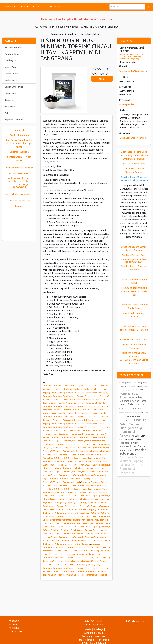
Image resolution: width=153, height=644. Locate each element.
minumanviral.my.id (94, 624)
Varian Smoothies (14, 87)
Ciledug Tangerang (19, 135)
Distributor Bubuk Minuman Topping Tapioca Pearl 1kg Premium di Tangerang (131, 465)
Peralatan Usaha (13, 47)
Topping (9, 100)
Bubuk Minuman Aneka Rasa (134, 340)
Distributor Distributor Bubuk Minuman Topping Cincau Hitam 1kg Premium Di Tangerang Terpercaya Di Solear (76, 547)
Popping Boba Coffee (139, 386)
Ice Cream (10, 107)
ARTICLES (38, 7)
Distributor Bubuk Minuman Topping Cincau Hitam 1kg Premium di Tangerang (134, 417)
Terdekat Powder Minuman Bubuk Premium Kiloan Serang (133, 446)
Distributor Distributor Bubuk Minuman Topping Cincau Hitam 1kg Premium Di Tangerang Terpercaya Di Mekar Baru (75, 485)
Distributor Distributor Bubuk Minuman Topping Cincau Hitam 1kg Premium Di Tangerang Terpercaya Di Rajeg (76, 527)
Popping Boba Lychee (126, 390)
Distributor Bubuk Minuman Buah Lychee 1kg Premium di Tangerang (133, 428)
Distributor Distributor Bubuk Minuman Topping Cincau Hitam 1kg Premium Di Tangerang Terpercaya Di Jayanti (76, 444)
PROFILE (24, 7)
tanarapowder (127, 104)
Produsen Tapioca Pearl (134, 255)
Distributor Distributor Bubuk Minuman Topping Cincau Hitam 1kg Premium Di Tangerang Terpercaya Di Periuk (76, 516)
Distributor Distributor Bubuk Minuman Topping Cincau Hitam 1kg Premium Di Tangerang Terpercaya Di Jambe (75, 434)
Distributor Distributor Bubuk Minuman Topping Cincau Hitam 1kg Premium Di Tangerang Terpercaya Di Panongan (76, 506)
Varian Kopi (11, 80)
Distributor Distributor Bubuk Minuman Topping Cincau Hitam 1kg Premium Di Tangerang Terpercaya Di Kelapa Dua (76, 454)
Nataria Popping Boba (134, 164)
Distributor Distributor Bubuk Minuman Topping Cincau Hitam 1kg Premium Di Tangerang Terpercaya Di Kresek (76, 465)
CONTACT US (54, 7)
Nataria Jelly (19, 130)
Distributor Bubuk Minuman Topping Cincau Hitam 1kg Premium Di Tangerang (131, 57)
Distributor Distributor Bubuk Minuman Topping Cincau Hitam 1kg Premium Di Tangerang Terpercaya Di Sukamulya (76, 558)
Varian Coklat (12, 74)
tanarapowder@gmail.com (133, 71)
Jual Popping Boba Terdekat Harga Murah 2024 (134, 260)
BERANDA (10, 7)
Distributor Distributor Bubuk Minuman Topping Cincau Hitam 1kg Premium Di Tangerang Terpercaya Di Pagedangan (76, 496)
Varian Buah (11, 67)
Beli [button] (102, 79)
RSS (128, 621)
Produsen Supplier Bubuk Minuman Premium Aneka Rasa (134, 291)
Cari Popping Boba (19, 152)
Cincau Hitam (137, 390)
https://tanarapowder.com (133, 138)
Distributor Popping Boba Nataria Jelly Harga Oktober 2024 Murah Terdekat (134, 155)
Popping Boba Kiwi (127, 383)
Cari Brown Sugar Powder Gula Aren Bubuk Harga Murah (19, 143)
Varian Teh (10, 93)
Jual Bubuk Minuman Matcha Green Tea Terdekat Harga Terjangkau (19, 182)
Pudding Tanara (13, 60)
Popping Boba (12, 54)
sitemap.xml (138, 621)
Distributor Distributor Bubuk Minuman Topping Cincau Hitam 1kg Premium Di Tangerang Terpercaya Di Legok (75, 475)
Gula (7, 113)
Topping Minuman (14, 120)
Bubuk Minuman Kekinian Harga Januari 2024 (133, 401)
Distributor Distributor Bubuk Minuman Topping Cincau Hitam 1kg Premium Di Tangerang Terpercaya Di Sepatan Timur (76, 537)
